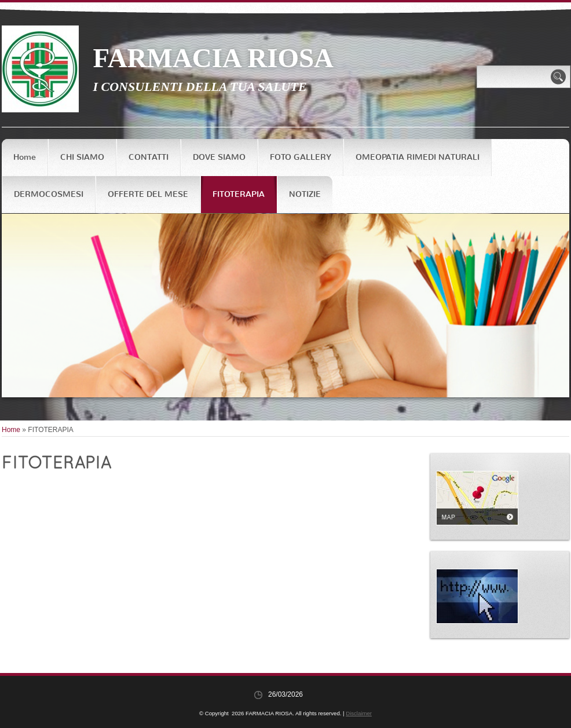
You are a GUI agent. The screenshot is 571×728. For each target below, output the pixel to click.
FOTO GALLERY (301, 157)
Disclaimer (359, 713)
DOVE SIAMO (219, 157)
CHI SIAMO (82, 157)
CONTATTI (149, 157)
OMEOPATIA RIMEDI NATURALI (418, 157)
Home (25, 157)
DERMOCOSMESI (49, 194)
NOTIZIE (305, 194)
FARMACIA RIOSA (213, 58)
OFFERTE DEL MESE (148, 194)
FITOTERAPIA (239, 194)
